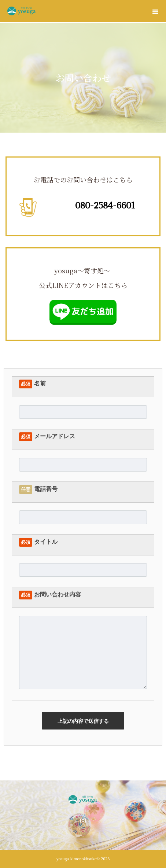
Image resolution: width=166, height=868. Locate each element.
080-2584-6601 (105, 205)
